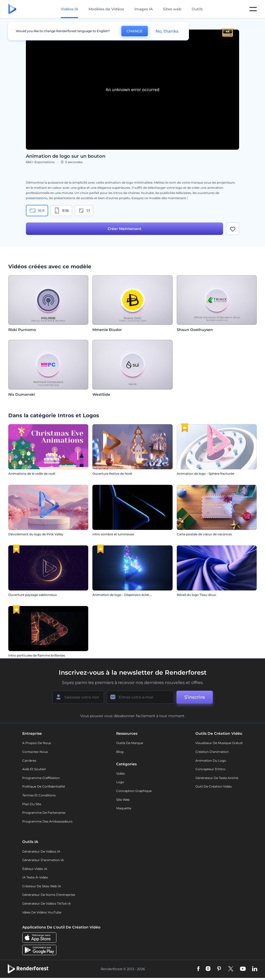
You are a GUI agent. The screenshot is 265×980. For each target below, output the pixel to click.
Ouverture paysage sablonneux (33, 595)
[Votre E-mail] (140, 697)
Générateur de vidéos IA (41, 851)
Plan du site (32, 804)
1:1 (84, 211)
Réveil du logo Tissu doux (196, 595)
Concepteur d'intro (210, 769)
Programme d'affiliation (41, 778)
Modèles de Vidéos (106, 9)
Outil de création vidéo (214, 786)
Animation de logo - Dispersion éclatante (124, 595)
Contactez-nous (35, 752)
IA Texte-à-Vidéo (35, 877)
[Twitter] (231, 969)
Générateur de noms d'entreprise (49, 895)
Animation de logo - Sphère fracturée (205, 474)
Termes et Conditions (39, 795)
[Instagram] (208, 969)
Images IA (143, 9)
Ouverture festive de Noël (112, 474)
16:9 (37, 211)
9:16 (61, 211)
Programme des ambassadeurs (47, 821)
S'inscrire (195, 697)
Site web (123, 800)
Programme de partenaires (44, 813)
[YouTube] (243, 969)
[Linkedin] (255, 969)
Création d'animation (212, 752)
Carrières (29, 761)
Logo (120, 782)
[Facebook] (198, 969)
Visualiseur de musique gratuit (219, 743)
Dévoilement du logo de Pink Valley (36, 534)
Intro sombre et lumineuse (113, 534)
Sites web (172, 9)
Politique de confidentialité (44, 786)
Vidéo (121, 773)
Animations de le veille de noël (32, 474)
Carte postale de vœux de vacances (204, 534)
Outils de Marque (130, 743)
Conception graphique (134, 791)
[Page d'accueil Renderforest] (12, 9)
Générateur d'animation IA (43, 860)
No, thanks (167, 31)
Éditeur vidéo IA (35, 869)
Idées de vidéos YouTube (42, 912)
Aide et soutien (34, 769)
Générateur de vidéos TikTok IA (47, 903)
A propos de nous (37, 743)
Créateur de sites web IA (42, 886)
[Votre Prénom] (78, 697)
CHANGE (135, 31)
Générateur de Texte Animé (217, 778)
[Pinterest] (219, 969)
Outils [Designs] (197, 9)
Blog (120, 752)
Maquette (124, 808)
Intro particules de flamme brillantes (37, 655)
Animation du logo (211, 761)
